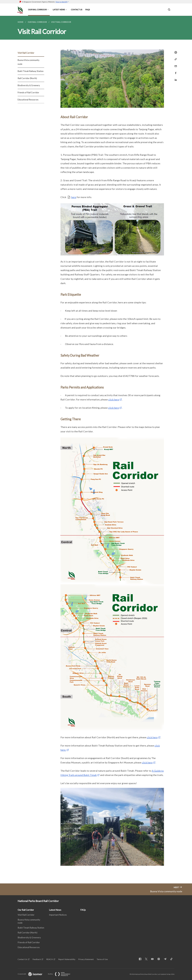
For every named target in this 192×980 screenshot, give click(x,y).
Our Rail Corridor (37, 10)
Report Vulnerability (67, 959)
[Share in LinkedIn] (175, 78)
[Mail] (175, 65)
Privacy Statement (86, 959)
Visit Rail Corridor (26, 53)
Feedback (37, 959)
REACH (50, 959)
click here (114, 399)
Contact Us (77, 10)
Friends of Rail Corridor (28, 92)
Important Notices (58, 915)
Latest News (59, 10)
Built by (61, 974)
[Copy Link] (175, 59)
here (74, 197)
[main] (96, 450)
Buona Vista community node (29, 62)
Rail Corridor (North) (27, 78)
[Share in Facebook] (175, 71)
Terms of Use (102, 959)
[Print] (175, 52)
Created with (32, 974)
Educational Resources (28, 100)
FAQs (88, 10)
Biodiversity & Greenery (29, 85)
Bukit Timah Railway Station (31, 71)
